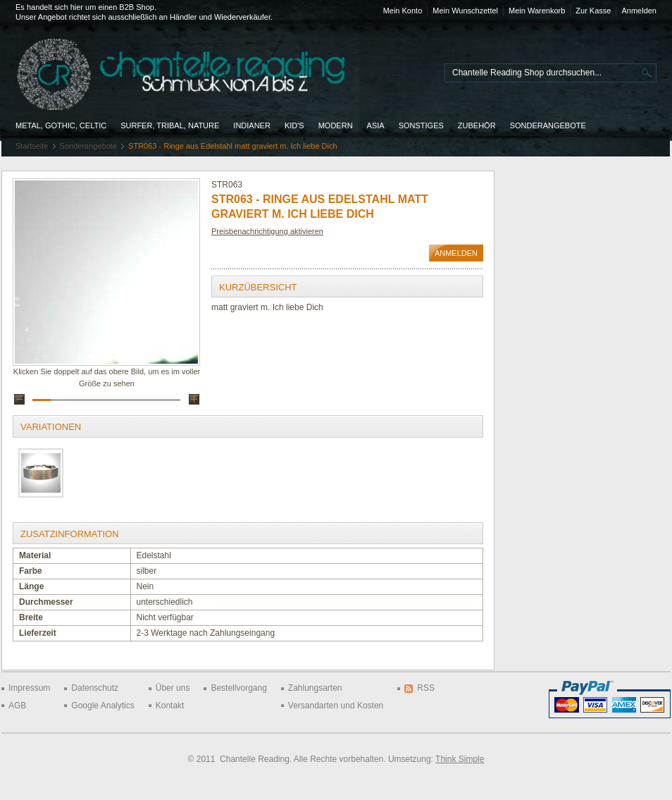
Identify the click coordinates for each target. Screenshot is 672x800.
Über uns (173, 688)
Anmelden (639, 11)
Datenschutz (95, 688)
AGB (17, 706)
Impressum (29, 688)
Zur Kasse (593, 11)
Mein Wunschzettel (465, 11)
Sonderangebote (88, 146)
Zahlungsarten (315, 688)
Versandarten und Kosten (336, 706)
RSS (426, 688)
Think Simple (460, 759)
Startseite (32, 146)
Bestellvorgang (238, 688)
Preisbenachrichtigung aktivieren (267, 231)
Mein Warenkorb (537, 11)
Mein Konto (403, 11)
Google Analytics (102, 706)
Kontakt (170, 706)
